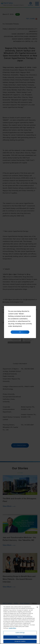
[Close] (37, 608)
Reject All (20, 638)
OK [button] (20, 332)
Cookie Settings (20, 634)
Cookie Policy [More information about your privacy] (12, 629)
